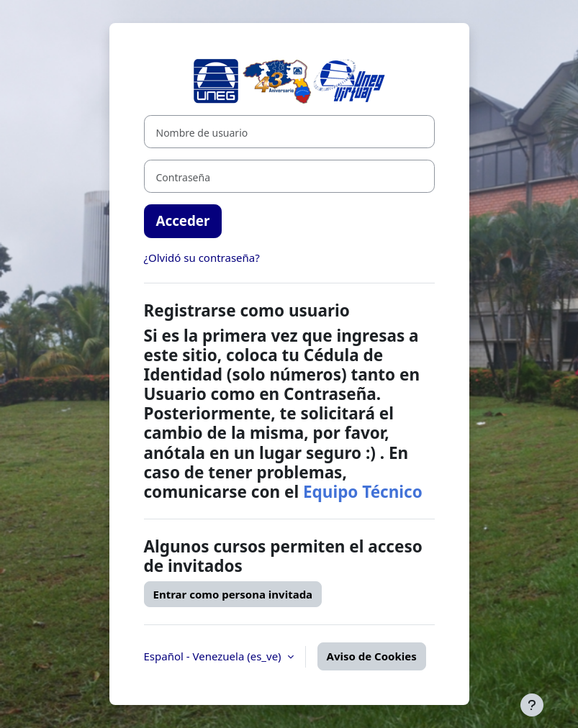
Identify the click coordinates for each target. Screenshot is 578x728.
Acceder (183, 220)
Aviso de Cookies (372, 656)
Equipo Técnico (363, 492)
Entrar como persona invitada (233, 594)
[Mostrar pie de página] (532, 705)
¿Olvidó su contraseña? (202, 258)
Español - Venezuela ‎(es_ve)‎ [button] (214, 656)
